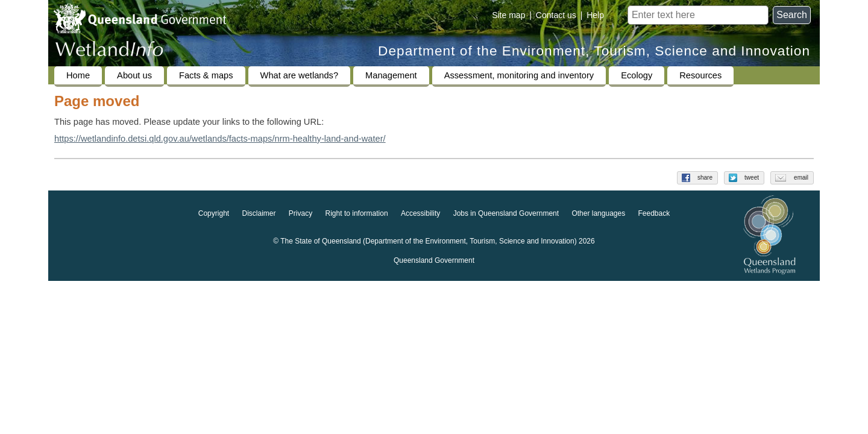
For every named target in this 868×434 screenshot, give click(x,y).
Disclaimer (259, 213)
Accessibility (420, 213)
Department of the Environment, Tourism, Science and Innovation (594, 51)
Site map (508, 15)
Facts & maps (206, 75)
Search (792, 15)
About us (134, 75)
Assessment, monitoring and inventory (519, 75)
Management (391, 75)
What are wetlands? (300, 75)
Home (78, 75)
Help (595, 15)
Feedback (654, 213)
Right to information (357, 213)
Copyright (214, 213)
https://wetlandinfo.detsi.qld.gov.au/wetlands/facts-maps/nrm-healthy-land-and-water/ (220, 139)
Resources (700, 75)
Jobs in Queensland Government (506, 213)
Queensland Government (434, 260)
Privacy (300, 213)
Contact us (556, 15)
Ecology (637, 75)
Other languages (598, 213)
